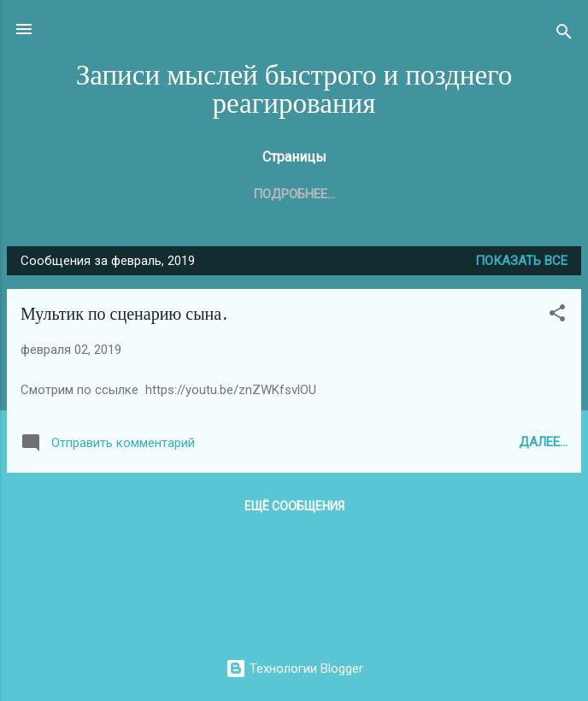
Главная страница (136, 194)
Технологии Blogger (294, 669)
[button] (557, 319)
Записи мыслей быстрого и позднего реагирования (294, 90)
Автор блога (273, 194)
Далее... (543, 445)
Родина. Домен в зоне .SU (431, 194)
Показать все (521, 264)
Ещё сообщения (294, 510)
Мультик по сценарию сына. (124, 318)
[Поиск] (564, 35)
